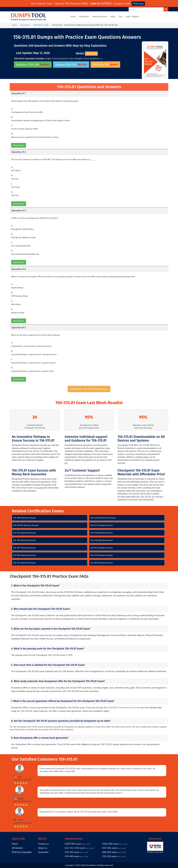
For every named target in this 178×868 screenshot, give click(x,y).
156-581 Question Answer (102, 563)
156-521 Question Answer (102, 525)
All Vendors (84, 16)
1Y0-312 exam (109, 856)
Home (73, 16)
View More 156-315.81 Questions (89, 389)
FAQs (113, 16)
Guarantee (43, 852)
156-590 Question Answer (102, 533)
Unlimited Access (100, 16)
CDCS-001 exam (110, 844)
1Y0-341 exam (72, 852)
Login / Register (132, 16)
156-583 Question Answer (24, 518)
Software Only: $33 (71, 65)
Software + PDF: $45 (33, 65)
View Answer (19, 145)
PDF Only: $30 (105, 65)
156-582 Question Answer (24, 540)
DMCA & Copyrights (22, 852)
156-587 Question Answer (24, 548)
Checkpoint (25, 25)
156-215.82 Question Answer (103, 518)
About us (43, 848)
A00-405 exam (110, 852)
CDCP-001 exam (73, 844)
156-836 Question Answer (24, 555)
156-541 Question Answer (24, 563)
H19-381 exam (110, 848)
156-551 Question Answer (102, 548)
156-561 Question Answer (24, 533)
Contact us (43, 844)
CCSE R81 (38, 25)
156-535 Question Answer (102, 555)
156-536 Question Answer (102, 540)
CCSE (46, 25)
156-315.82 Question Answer (26, 525)
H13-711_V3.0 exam (75, 848)
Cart (120, 16)
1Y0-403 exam (72, 856)
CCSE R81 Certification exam (122, 707)
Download (91, 54)
